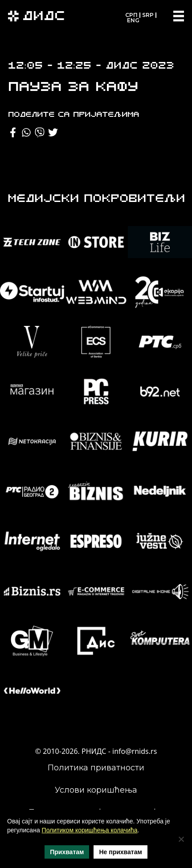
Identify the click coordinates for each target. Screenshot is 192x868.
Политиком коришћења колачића (90, 830)
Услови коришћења (96, 790)
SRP (148, 15)
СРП (131, 15)
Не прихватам (120, 852)
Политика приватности (96, 768)
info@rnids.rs (135, 751)
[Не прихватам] (181, 839)
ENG (133, 20)
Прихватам (67, 852)
